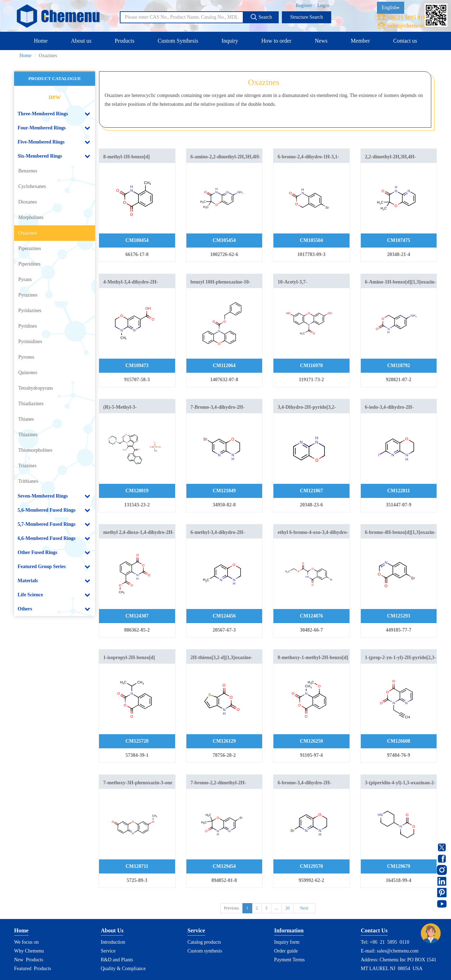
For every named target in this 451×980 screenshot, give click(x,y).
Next (304, 908)
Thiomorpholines (35, 450)
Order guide (286, 951)
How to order (276, 41)
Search (261, 17)
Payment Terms (289, 960)
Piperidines (29, 264)
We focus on (26, 942)
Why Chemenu (29, 951)
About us (81, 41)
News (321, 41)
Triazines (27, 466)
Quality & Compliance (123, 969)
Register (304, 5)
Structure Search (307, 17)
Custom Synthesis (178, 41)
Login (323, 5)
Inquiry (230, 41)
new (55, 97)
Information (289, 930)
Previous (231, 908)
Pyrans (25, 279)
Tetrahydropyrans (36, 388)
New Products (29, 960)
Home (41, 41)
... (276, 908)
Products (124, 41)
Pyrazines (28, 295)
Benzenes (28, 171)
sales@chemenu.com (412, 26)
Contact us (405, 41)
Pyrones (26, 357)
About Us (112, 930)
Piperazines (30, 248)
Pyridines (28, 326)
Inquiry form (287, 942)
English (391, 8)
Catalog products (204, 942)
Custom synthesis (205, 951)
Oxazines (27, 233)
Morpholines (31, 217)
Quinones (28, 373)
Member (360, 41)
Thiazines (28, 435)
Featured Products (33, 969)
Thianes (26, 419)
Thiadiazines (31, 404)
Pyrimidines (30, 342)
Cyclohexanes (32, 186)
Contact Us (374, 930)
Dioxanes (28, 202)
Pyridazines (30, 311)
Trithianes (28, 481)
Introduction (113, 942)
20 (288, 908)
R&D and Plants (117, 960)
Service (108, 951)
